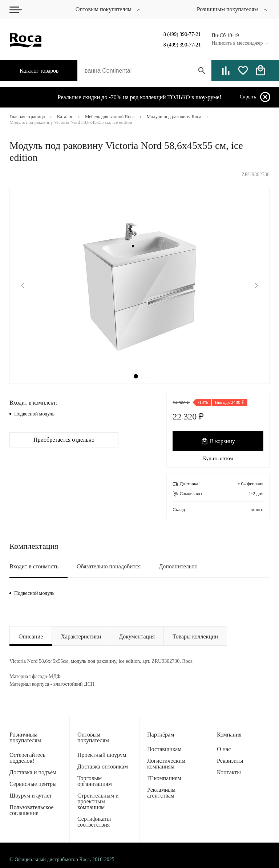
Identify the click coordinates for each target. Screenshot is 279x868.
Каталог (34, 71)
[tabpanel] (139, 285)
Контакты (229, 772)
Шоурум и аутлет (31, 796)
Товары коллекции (195, 636)
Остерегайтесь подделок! (27, 758)
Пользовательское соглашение (32, 810)
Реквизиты (230, 761)
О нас (224, 749)
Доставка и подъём (33, 772)
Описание (31, 636)
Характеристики (81, 636)
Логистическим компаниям (166, 764)
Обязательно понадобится (109, 566)
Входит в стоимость (34, 566)
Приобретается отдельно (64, 440)
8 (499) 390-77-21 (182, 34)
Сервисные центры (33, 784)
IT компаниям (164, 778)
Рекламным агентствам (161, 793)
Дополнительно (178, 566)
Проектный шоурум (102, 755)
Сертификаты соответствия (94, 822)
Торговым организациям (95, 781)
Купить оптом (218, 459)
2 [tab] (143, 376)
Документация (137, 636)
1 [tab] (136, 376)
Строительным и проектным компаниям (98, 801)
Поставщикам (164, 749)
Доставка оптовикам (103, 766)
